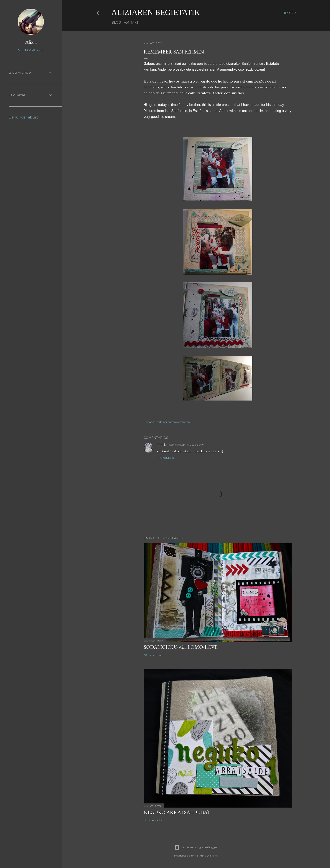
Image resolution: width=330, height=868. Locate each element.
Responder (165, 458)
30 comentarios (154, 655)
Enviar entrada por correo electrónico (167, 422)
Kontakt (131, 23)
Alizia (31, 42)
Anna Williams (208, 856)
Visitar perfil (31, 50)
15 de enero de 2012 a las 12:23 (186, 445)
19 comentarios (153, 820)
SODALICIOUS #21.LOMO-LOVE (181, 647)
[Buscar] (289, 13)
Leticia (162, 445)
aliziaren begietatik (156, 12)
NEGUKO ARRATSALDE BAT (177, 812)
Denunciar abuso (24, 117)
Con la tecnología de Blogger (196, 847)
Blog (116, 23)
